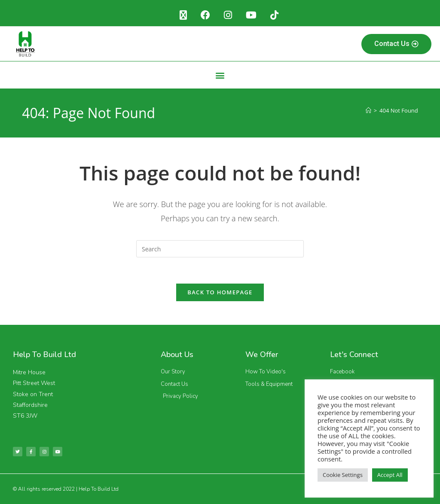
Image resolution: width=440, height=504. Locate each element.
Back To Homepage (220, 292)
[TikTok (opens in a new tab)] (274, 15)
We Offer (262, 354)
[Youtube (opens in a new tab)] (251, 15)
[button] (220, 75)
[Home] (368, 110)
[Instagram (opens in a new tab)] (228, 15)
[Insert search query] (220, 249)
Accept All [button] (390, 475)
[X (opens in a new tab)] (183, 15)
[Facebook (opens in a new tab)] (205, 15)
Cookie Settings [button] (343, 475)
